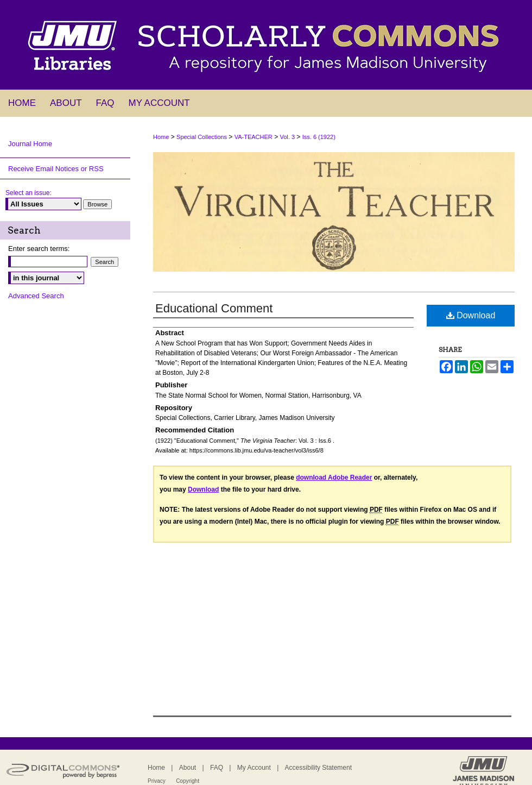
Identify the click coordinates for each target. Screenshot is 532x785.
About (188, 768)
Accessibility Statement (318, 768)
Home (161, 137)
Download (471, 315)
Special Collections (202, 137)
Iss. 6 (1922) (319, 137)
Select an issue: (28, 193)
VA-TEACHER (254, 137)
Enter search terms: (39, 249)
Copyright (188, 781)
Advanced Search (36, 296)
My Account (254, 768)
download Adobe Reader (334, 478)
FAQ (217, 768)
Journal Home (30, 144)
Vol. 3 (287, 137)
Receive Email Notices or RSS (56, 169)
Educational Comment (214, 308)
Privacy (157, 781)
